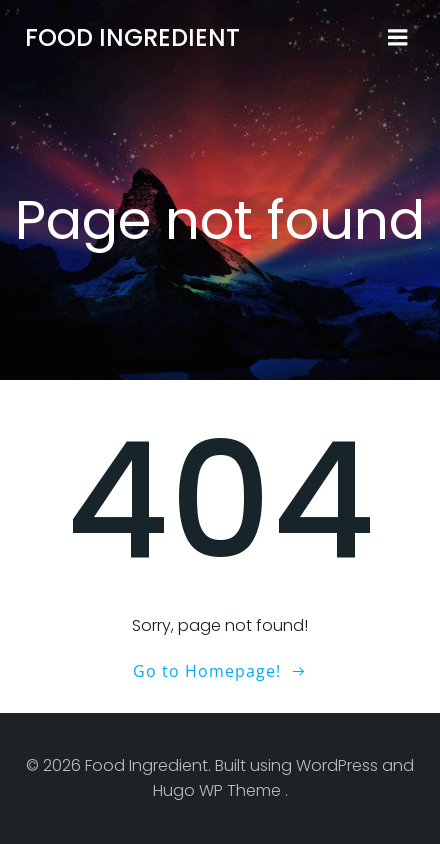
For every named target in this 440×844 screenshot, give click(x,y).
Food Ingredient (132, 37)
